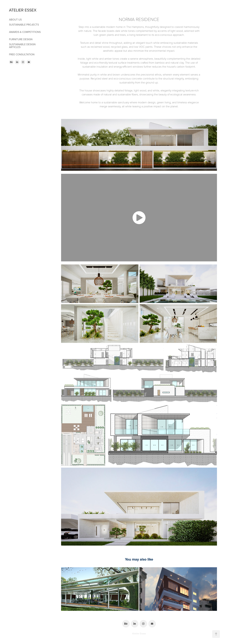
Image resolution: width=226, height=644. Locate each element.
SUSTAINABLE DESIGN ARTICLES (22, 46)
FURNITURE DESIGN (21, 39)
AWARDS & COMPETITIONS (25, 32)
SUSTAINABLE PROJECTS (24, 25)
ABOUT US (15, 20)
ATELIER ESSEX (23, 10)
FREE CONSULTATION (22, 54)
